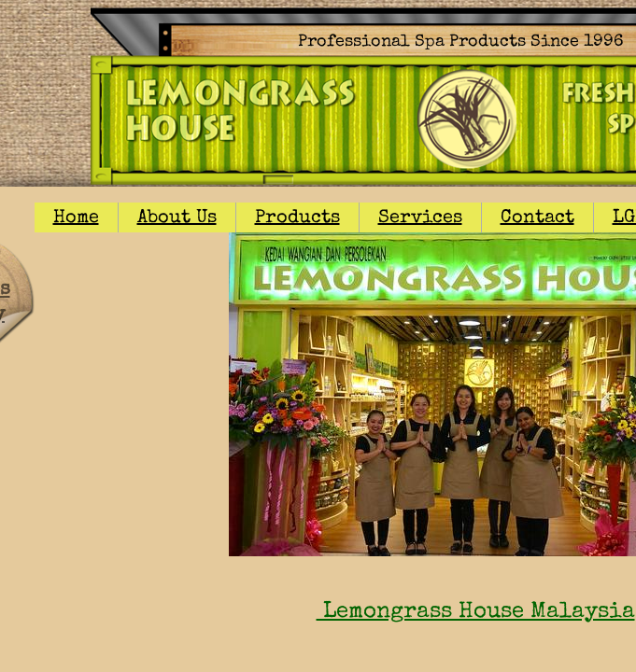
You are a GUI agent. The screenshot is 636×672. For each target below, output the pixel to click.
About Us (177, 218)
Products (297, 218)
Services (420, 218)
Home (76, 218)
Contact (537, 218)
